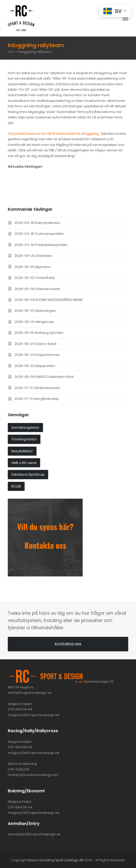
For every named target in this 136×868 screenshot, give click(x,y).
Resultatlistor (22, 451)
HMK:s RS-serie (24, 463)
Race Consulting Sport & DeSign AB (56, 860)
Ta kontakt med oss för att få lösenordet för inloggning (53, 134)
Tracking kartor (24, 439)
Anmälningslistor (25, 428)
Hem (11, 52)
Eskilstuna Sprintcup (28, 474)
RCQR (16, 486)
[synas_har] (45, 575)
